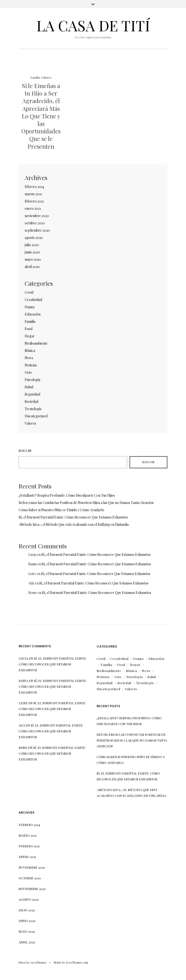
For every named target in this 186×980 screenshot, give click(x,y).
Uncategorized (36, 416)
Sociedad (31, 401)
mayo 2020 (33, 259)
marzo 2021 (33, 194)
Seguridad (32, 394)
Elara (22, 962)
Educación (33, 314)
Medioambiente (36, 343)
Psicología (32, 380)
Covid (29, 292)
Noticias (31, 365)
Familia (35, 77)
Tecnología (33, 409)
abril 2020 (32, 267)
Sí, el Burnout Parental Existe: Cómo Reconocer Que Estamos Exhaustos (73, 517)
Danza (30, 307)
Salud (29, 387)
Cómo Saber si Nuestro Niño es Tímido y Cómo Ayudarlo (61, 510)
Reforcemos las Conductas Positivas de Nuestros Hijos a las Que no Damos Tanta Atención (86, 503)
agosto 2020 (34, 238)
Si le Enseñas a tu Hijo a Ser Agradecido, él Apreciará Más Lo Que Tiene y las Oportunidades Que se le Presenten (41, 116)
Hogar (30, 336)
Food (29, 329)
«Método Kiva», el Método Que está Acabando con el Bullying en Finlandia (74, 524)
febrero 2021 (34, 201)
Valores (46, 77)
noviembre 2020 (37, 216)
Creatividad (33, 300)
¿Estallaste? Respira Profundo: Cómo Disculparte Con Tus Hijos (67, 495)
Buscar (25, 451)
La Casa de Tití (93, 25)
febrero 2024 (34, 187)
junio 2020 (32, 252)
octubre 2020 (35, 223)
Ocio (28, 372)
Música (30, 351)
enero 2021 (33, 208)
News (29, 358)
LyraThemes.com (77, 962)
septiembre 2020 (37, 230)
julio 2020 (32, 245)
